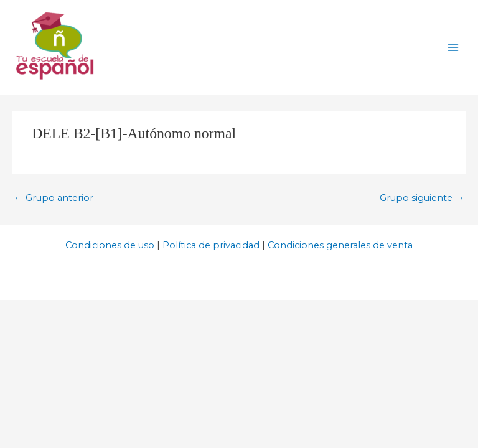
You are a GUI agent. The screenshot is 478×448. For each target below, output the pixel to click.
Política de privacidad (211, 245)
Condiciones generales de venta (340, 245)
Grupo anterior (54, 198)
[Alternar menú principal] (453, 47)
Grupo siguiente (422, 198)
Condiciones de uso (110, 245)
